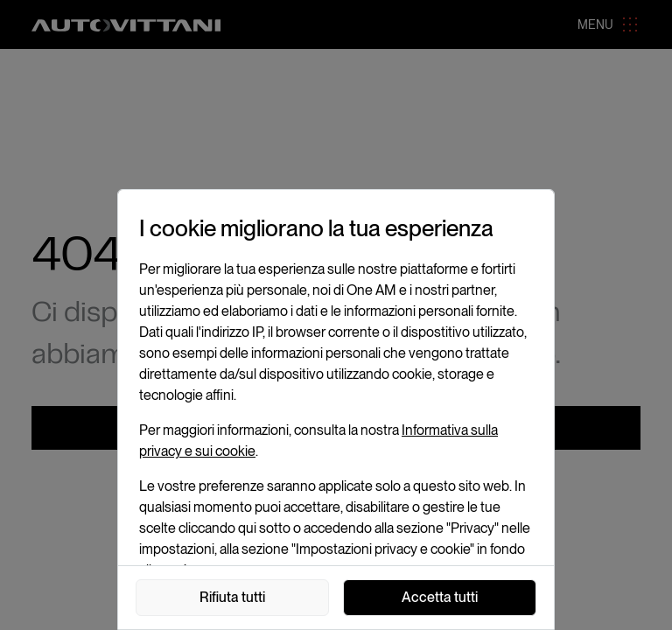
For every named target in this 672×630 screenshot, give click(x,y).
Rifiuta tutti (232, 597)
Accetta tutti (440, 597)
